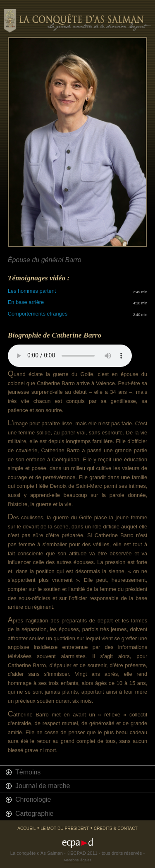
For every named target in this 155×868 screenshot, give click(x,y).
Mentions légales (77, 860)
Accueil (26, 828)
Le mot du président (65, 828)
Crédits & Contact (116, 828)
